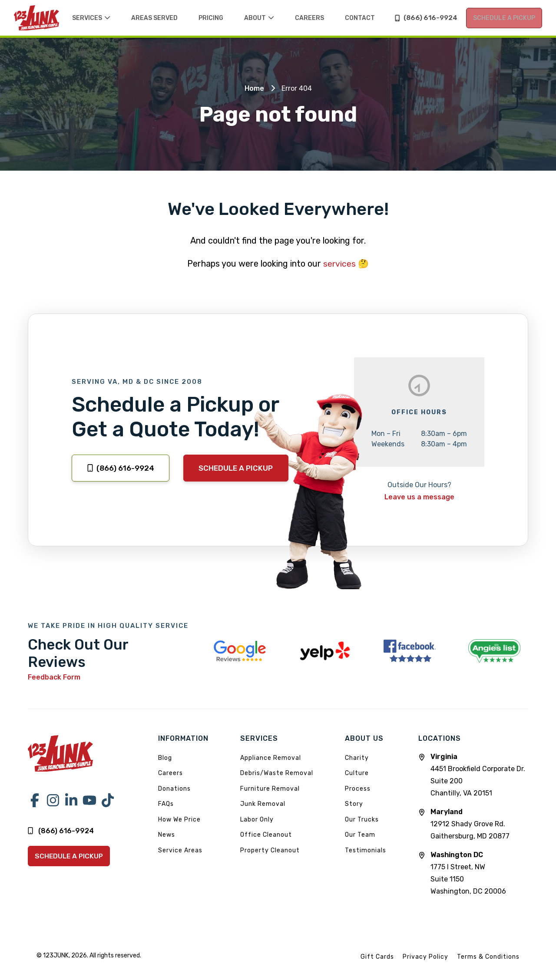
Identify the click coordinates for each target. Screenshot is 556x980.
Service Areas (180, 858)
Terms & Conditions (488, 964)
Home (254, 97)
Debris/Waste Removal (277, 781)
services (340, 272)
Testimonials (366, 858)
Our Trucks (362, 827)
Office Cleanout (266, 843)
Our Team (360, 843)
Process (358, 796)
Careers (170, 781)
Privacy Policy (425, 964)
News (167, 843)
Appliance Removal (271, 765)
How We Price (179, 827)
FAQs (166, 812)
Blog (165, 765)
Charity (357, 765)
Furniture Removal (270, 796)
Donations (174, 796)
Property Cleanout (270, 858)
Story (354, 812)
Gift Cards (377, 964)
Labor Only (257, 827)
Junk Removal (263, 812)
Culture (357, 781)
